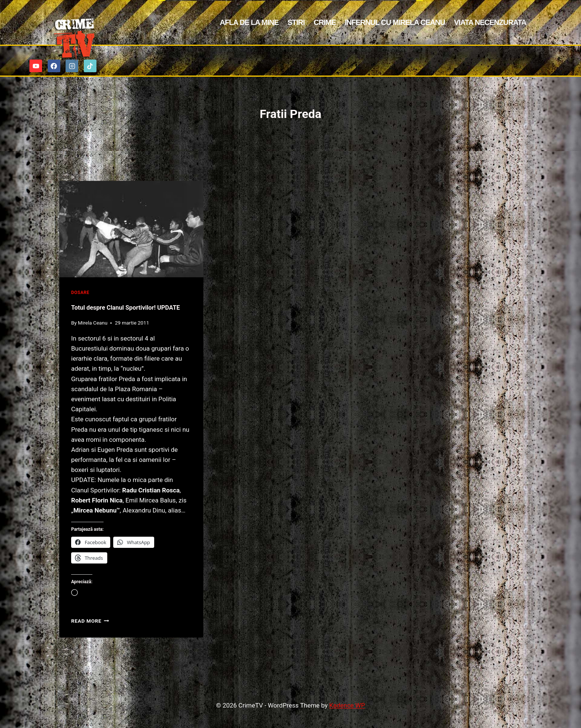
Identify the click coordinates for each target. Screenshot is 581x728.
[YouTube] (36, 66)
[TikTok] (90, 66)
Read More (90, 636)
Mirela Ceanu (93, 338)
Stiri (296, 22)
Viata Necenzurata (490, 22)
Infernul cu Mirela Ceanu (395, 22)
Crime (325, 22)
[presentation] (131, 229)
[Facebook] (54, 66)
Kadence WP (347, 705)
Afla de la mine (249, 22)
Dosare (80, 293)
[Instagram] (72, 66)
